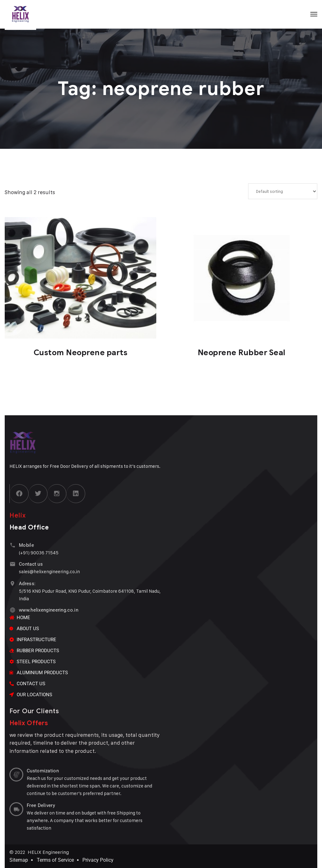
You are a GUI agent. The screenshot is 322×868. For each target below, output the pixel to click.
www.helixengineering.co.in (49, 610)
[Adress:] (12, 583)
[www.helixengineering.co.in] (12, 610)
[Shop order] (283, 191)
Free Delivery (41, 805)
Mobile (26, 545)
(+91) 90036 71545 (39, 553)
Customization (43, 771)
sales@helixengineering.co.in (49, 571)
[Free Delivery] (16, 809)
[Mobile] (12, 545)
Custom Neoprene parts (81, 353)
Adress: (27, 584)
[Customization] (16, 775)
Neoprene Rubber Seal (242, 353)
